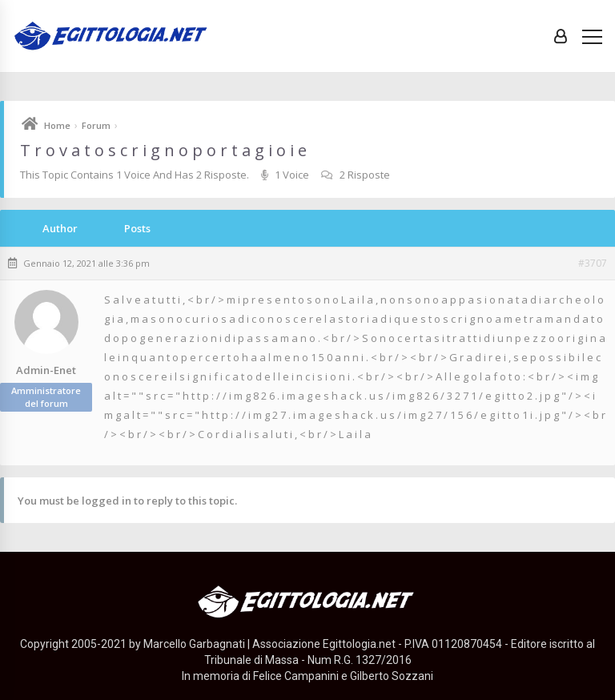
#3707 (593, 264)
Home (57, 125)
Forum (96, 125)
